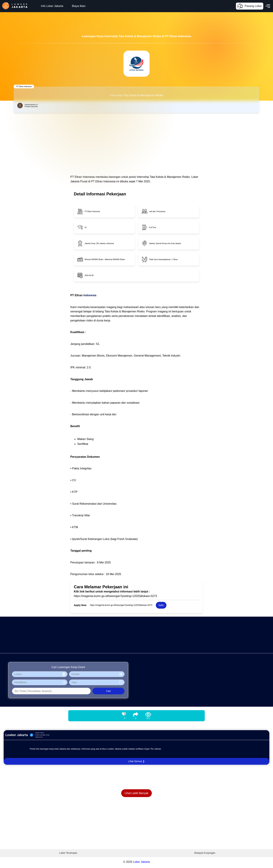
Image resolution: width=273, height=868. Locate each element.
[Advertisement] (104, 641)
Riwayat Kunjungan (205, 853)
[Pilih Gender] (97, 674)
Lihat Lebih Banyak (136, 793)
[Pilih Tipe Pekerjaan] (97, 682)
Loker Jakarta (141, 862)
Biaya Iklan (79, 6)
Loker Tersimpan (68, 853)
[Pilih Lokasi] (40, 674)
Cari (108, 691)
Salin (161, 605)
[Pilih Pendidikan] (40, 682)
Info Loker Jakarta (52, 6)
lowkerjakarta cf (31, 105)
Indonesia (90, 295)
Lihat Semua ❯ (137, 761)
